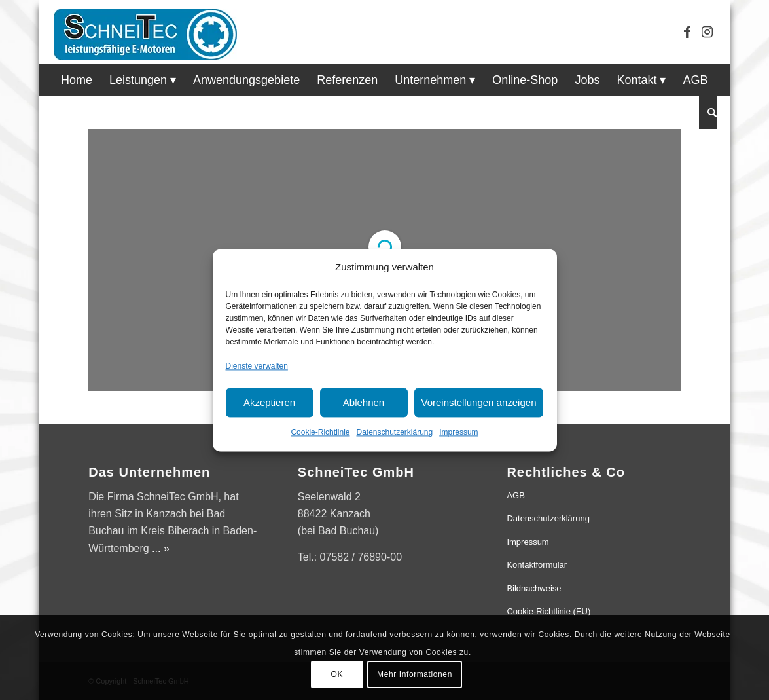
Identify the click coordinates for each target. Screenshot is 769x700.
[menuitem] (77, 80)
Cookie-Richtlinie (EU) (548, 611)
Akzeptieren (269, 402)
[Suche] (708, 113)
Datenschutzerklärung (394, 433)
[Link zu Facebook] (687, 32)
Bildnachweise (534, 588)
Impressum (458, 433)
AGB (515, 495)
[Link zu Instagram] (707, 32)
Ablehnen (364, 402)
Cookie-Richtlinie (320, 433)
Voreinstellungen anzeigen (479, 402)
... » (161, 548)
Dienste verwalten (257, 366)
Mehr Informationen (415, 674)
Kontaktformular (537, 565)
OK (337, 674)
